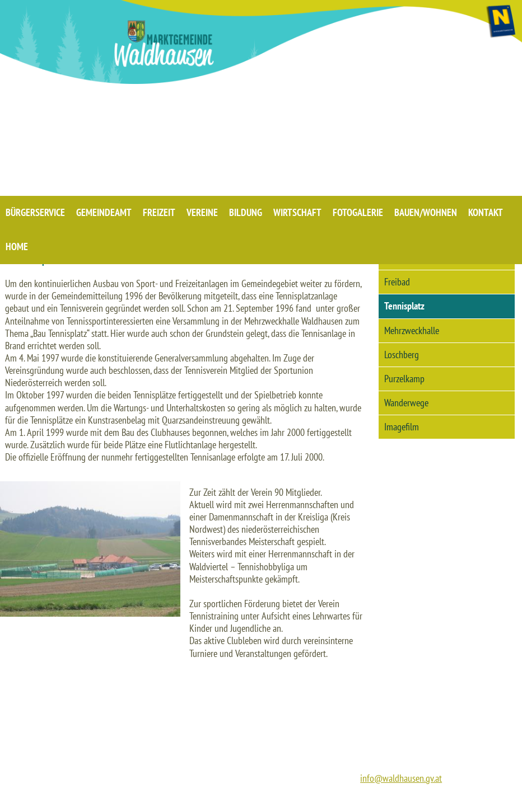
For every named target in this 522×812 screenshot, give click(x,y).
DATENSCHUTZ (409, 801)
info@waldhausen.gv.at (401, 778)
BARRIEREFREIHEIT (473, 801)
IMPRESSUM (355, 801)
